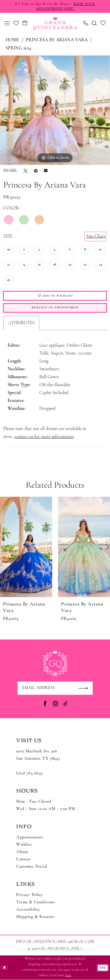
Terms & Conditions (35, 903)
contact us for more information (44, 437)
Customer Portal (32, 867)
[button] (7, 23)
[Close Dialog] (4, 968)
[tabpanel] (55, 110)
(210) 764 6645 (29, 774)
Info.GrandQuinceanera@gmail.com (55, 942)
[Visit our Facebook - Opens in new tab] (45, 704)
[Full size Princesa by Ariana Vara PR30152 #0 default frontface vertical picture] (55, 110)
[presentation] (26, 547)
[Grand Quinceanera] (55, 23)
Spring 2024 (18, 48)
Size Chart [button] (96, 236)
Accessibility (28, 910)
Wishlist (24, 845)
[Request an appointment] (25, 23)
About (22, 852)
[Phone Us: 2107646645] (86, 23)
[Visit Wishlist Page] (16, 23)
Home (12, 40)
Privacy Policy (30, 895)
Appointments (30, 838)
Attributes (21, 323)
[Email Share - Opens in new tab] (46, 171)
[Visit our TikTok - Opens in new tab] (65, 704)
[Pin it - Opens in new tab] (36, 171)
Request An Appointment (55, 308)
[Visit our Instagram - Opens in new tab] (55, 704)
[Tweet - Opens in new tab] (26, 171)
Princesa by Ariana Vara (57, 40)
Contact (24, 860)
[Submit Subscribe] (85, 688)
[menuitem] (7, 23)
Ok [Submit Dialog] (103, 968)
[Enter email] (55, 688)
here (68, 976)
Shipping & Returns (35, 917)
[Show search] (94, 23)
